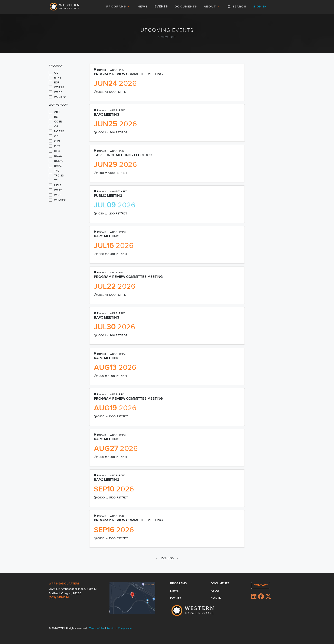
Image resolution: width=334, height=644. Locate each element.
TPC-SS (56, 175)
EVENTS (162, 6)
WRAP (55, 92)
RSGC (55, 156)
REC (54, 151)
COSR (55, 121)
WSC (55, 195)
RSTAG (56, 161)
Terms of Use (97, 628)
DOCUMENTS (186, 7)
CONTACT (261, 585)
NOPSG (56, 131)
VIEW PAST (167, 37)
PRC (54, 146)
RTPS (55, 77)
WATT (55, 190)
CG (53, 126)
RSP (54, 82)
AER (54, 112)
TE (53, 180)
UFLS (55, 185)
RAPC (55, 166)
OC (54, 73)
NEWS (143, 7)
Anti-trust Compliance (119, 628)
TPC (54, 170)
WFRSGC (57, 200)
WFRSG (56, 87)
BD (53, 117)
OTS (54, 141)
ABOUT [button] (212, 7)
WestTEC (57, 97)
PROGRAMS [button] (119, 7)
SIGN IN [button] (260, 7)
